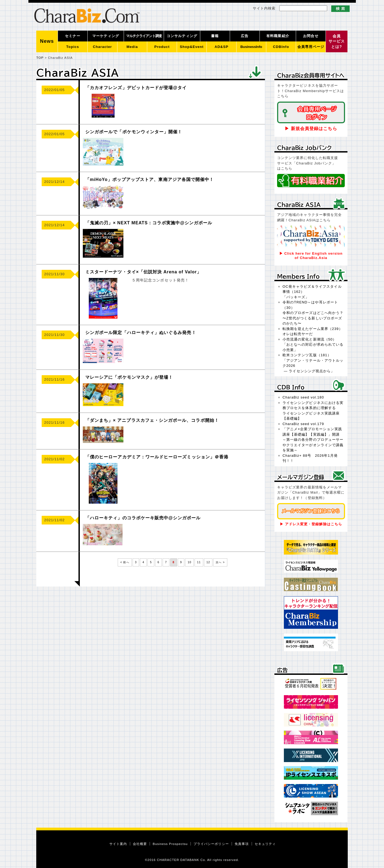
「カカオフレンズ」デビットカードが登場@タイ (136, 88)
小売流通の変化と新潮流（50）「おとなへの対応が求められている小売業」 (313, 345)
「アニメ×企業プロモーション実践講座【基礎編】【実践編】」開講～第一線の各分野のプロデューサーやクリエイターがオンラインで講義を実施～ (313, 440)
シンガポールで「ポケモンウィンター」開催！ (134, 132)
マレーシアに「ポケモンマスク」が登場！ (129, 377)
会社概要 (140, 844)
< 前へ (125, 562)
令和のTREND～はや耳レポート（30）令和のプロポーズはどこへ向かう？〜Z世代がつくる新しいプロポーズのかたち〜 (313, 313)
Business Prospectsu (170, 844)
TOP (40, 58)
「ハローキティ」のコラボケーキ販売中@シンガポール (143, 518)
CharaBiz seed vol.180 (303, 397)
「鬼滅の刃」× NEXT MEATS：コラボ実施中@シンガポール (149, 223)
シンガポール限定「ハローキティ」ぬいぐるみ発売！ (141, 333)
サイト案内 (118, 844)
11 (199, 562)
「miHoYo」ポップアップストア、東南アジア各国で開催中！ (150, 179)
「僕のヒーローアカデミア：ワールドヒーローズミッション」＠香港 (157, 457)
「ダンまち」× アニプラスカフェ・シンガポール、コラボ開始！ (152, 420)
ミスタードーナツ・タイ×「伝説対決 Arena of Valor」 (143, 272)
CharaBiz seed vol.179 (303, 424)
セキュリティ (265, 844)
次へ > (220, 562)
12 (208, 562)
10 (189, 562)
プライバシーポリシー (211, 844)
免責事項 (242, 844)
